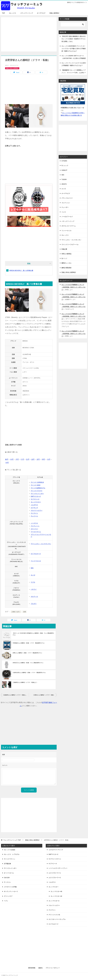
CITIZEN (64, 161)
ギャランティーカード (11, 891)
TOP (3, 13)
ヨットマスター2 (54, 901)
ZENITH (64, 184)
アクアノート (35, 526)
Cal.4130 (7, 878)
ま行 (38, 459)
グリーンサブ (8, 896)
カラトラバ (34, 529)
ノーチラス (34, 523)
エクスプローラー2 (55, 878)
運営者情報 (32, 968)
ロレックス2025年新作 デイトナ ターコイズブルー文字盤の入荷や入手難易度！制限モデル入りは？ (74, 49)
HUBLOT (64, 170)
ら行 (49, 459)
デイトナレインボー (37, 494)
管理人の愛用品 (66, 254)
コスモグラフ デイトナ (56, 850)
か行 (12, 459)
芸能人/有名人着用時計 (12, 68)
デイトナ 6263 (36, 485)
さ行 (17, 459)
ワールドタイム (36, 532)
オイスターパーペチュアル (57, 919)
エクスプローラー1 (55, 873)
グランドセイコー (67, 198)
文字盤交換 (7, 864)
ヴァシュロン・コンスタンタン (41, 544)
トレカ (64, 212)
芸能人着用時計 (54, 13)
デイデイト (34, 513)
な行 (28, 459)
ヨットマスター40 (56, 891)
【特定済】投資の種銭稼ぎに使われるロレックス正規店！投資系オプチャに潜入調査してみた (74, 39)
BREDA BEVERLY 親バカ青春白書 (21, 270)
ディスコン (7, 882)
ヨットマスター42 (56, 896)
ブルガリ (34, 604)
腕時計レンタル (66, 263)
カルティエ (34, 596)
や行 (43, 459)
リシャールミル (36, 561)
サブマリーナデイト (55, 859)
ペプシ (6, 901)
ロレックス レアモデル (12, 854)
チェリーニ (34, 516)
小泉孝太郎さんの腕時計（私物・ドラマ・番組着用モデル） (30, 673)
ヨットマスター (36, 502)
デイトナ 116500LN (37, 482)
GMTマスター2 (36, 496)
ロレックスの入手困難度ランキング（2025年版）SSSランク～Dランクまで (73, 287)
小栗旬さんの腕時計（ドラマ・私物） (44, 695)
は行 (33, 459)
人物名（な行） (16, 612)
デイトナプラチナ (37, 491)
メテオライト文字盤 (10, 887)
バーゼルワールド (67, 217)
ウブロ (33, 582)
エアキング (34, 508)
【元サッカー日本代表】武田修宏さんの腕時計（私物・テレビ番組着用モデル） (33, 634)
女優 (25, 612)
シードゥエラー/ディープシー (58, 868)
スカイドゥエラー (37, 510)
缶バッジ (64, 258)
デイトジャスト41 (54, 915)
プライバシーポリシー (53, 968)
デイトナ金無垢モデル (38, 488)
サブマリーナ (35, 499)
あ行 (7, 459)
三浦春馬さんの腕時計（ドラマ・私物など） (25, 682)
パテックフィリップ (27, 13)
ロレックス (13, 13)
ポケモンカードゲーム (69, 226)
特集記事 (64, 249)
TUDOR (64, 179)
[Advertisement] (29, 33)
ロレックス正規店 (10, 850)
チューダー (65, 207)
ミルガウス (34, 505)
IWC (32, 568)
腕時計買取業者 (66, 268)
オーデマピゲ (41, 13)
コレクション (66, 203)
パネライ (34, 589)
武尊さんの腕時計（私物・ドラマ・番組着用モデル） (28, 653)
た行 (22, 459)
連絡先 (40, 968)
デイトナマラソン (10, 859)
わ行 (7, 463)
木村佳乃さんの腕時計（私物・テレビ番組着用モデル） (28, 663)
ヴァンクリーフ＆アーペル (70, 244)
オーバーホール (9, 873)
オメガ (33, 575)
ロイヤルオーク (36, 554)
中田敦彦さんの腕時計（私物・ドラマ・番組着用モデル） (29, 643)
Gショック (65, 165)
